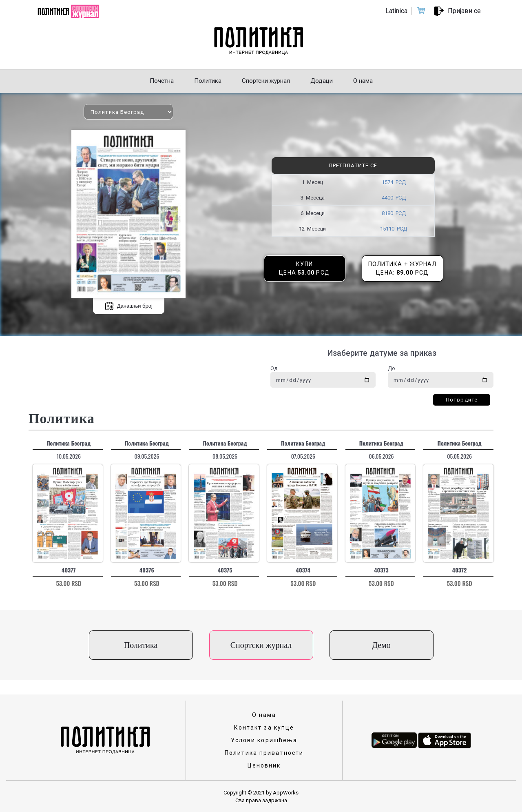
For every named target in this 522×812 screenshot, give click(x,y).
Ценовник (264, 765)
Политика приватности (264, 753)
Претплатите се (353, 165)
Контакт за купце (264, 728)
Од (274, 368)
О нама (264, 715)
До (391, 368)
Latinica (396, 11)
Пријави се (464, 11)
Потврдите (462, 400)
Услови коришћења (264, 740)
